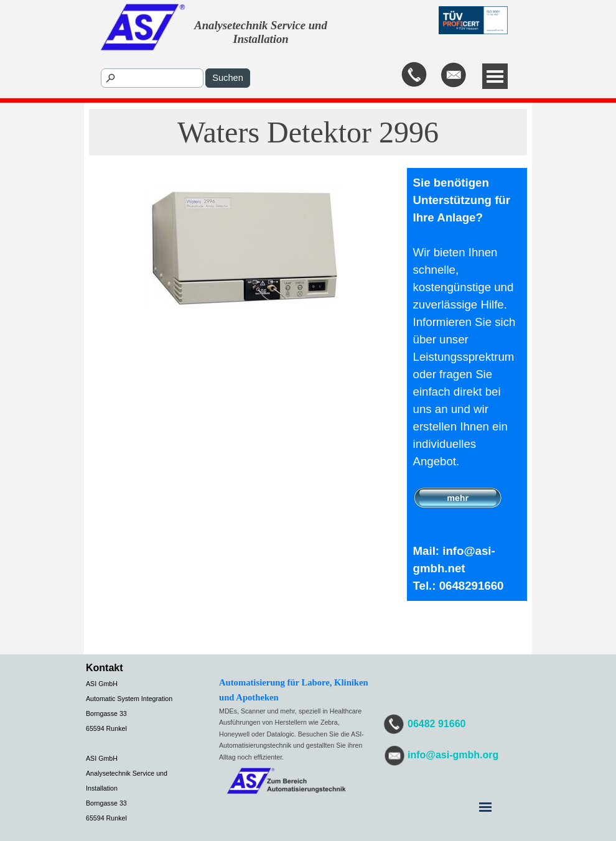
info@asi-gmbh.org (453, 755)
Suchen (228, 78)
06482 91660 (436, 724)
